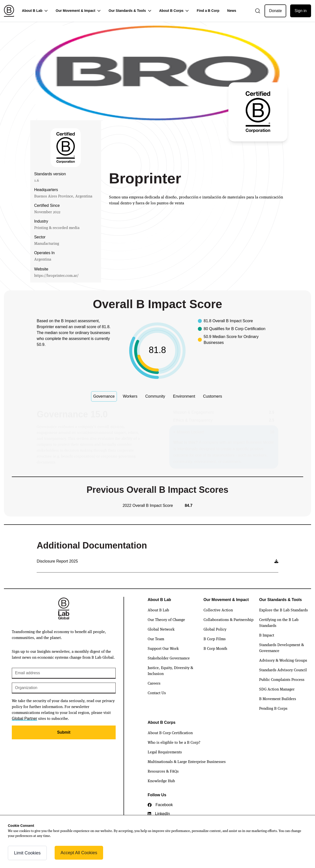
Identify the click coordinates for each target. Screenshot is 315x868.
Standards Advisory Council (283, 670)
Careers (154, 683)
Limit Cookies (27, 853)
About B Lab (158, 610)
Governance (104, 396)
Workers (130, 396)
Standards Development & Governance (282, 647)
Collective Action (218, 610)
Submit (64, 732)
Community (155, 396)
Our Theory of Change (166, 619)
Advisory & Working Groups (283, 660)
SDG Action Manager (277, 689)
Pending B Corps (273, 708)
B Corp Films (215, 638)
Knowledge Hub (161, 780)
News (232, 11)
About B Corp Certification (170, 732)
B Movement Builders (278, 698)
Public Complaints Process (282, 679)
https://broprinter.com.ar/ (56, 275)
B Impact (267, 635)
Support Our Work (163, 648)
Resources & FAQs (163, 771)
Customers (213, 396)
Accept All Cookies (79, 853)
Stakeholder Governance (169, 658)
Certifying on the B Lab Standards (279, 622)
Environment (184, 396)
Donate (275, 11)
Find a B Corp (208, 11)
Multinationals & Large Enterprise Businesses (187, 761)
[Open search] (258, 11)
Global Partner (24, 718)
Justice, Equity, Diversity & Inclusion (170, 670)
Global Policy (215, 629)
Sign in (301, 11)
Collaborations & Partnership (228, 619)
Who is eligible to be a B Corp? (174, 742)
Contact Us (157, 692)
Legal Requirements (165, 752)
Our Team (156, 638)
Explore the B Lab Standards (283, 610)
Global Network (161, 629)
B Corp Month (215, 648)
